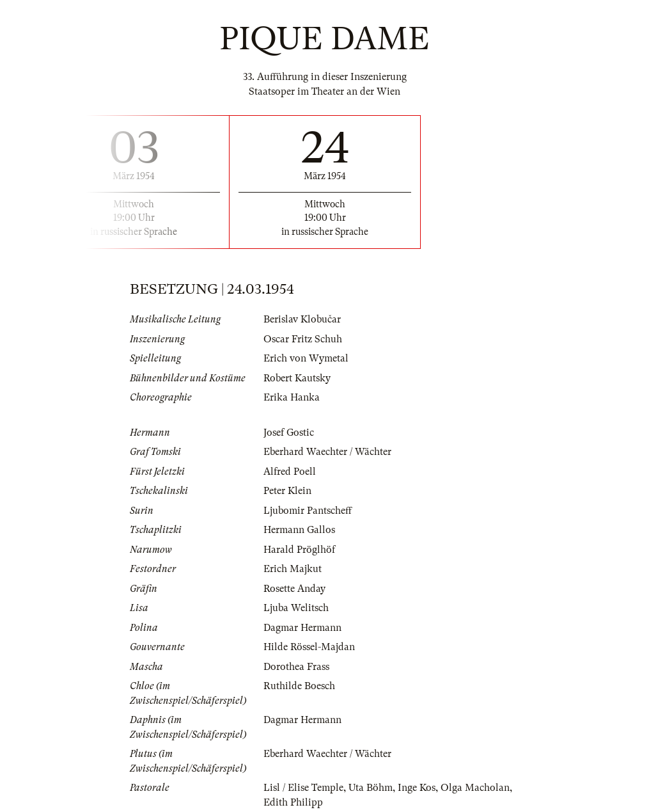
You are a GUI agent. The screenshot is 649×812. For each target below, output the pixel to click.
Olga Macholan (475, 788)
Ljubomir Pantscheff (308, 511)
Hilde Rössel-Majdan (309, 647)
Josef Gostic (289, 433)
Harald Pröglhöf (299, 550)
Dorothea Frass (296, 667)
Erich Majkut (293, 569)
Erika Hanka (292, 397)
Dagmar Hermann (302, 628)
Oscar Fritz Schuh (303, 339)
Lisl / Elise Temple (303, 788)
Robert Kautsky (297, 378)
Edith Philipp (293, 802)
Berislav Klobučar (302, 319)
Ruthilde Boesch (299, 686)
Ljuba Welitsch (296, 608)
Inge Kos (417, 788)
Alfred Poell (290, 472)
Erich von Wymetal (306, 358)
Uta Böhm (371, 788)
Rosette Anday (294, 589)
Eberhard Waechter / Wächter (327, 452)
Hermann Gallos (299, 530)
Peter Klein (287, 491)
